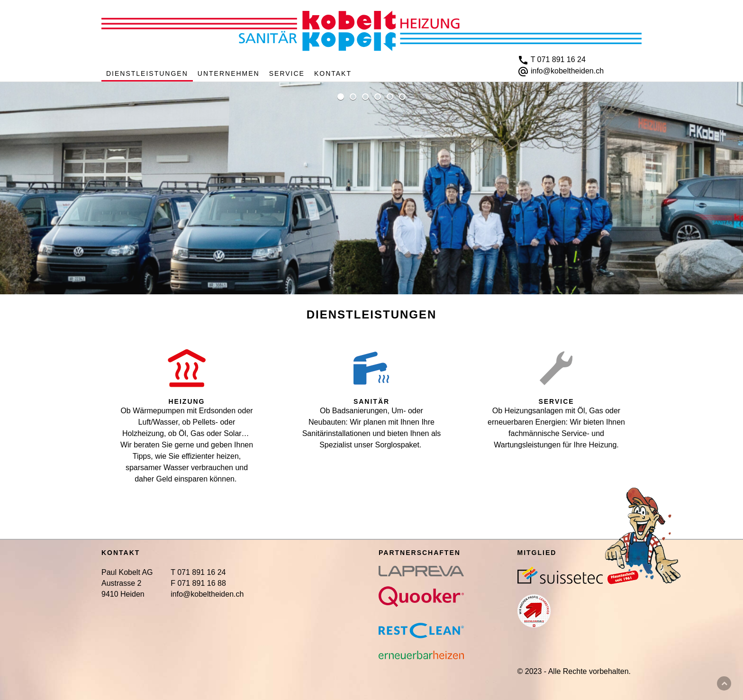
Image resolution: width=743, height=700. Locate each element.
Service (287, 73)
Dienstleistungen (147, 73)
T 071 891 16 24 (558, 59)
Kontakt (333, 73)
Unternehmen (229, 73)
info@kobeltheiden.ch (567, 71)
